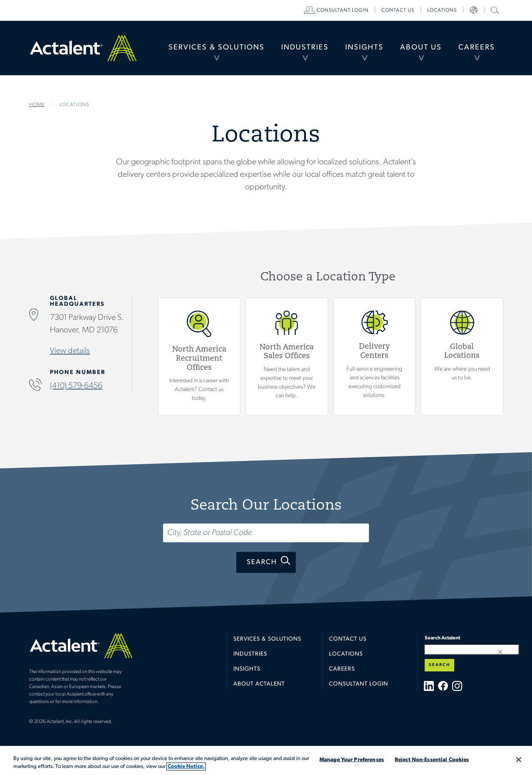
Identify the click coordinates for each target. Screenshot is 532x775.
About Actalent (259, 684)
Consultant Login (343, 10)
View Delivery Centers (374, 357)
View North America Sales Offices (287, 357)
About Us (421, 48)
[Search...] (266, 533)
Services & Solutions (217, 48)
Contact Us (348, 639)
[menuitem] (217, 48)
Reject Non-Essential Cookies (432, 760)
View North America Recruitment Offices (199, 357)
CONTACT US (398, 10)
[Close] (519, 760)
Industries (305, 48)
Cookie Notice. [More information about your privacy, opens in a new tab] (186, 766)
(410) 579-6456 (76, 386)
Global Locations (462, 357)
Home (83, 48)
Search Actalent (494, 10)
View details (70, 352)
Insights (364, 48)
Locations (442, 10)
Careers (477, 48)
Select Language (474, 10)
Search (262, 563)
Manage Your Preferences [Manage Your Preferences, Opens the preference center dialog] (352, 760)
